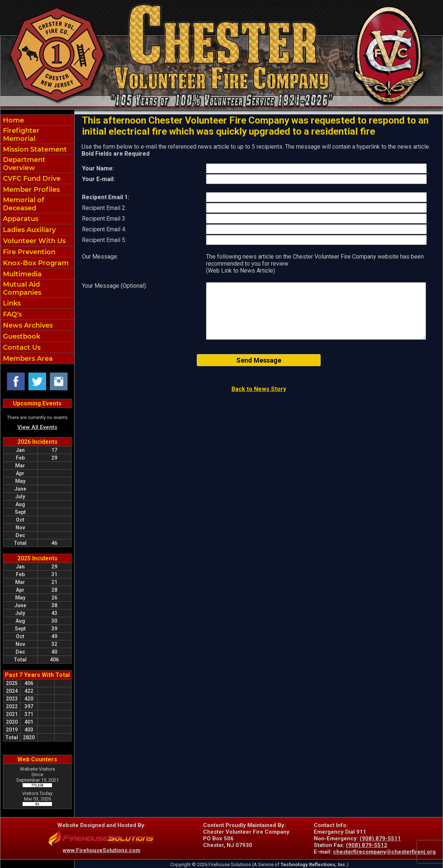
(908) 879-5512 (367, 845)
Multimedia (21, 274)
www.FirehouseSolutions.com (102, 850)
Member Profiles (30, 190)
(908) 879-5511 (380, 838)
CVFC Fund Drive (31, 179)
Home (13, 120)
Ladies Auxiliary (28, 230)
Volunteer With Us (33, 241)
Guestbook (21, 336)
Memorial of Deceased (23, 204)
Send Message (259, 360)
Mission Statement (34, 149)
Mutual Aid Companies (21, 288)
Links (11, 303)
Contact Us (21, 347)
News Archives (27, 325)
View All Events (37, 427)
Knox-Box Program (35, 263)
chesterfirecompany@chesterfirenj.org (384, 852)
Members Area (27, 359)
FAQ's (11, 314)
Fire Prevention (28, 252)
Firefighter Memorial (20, 135)
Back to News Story (259, 389)
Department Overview (23, 164)
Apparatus (20, 219)
